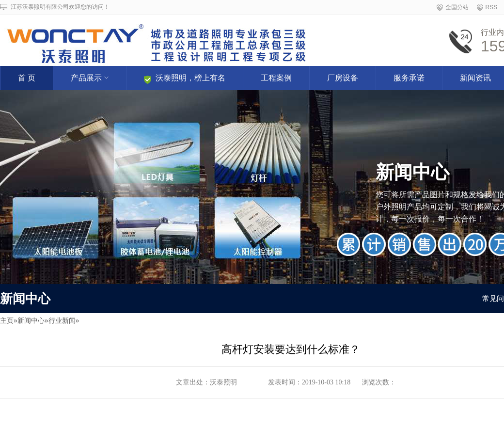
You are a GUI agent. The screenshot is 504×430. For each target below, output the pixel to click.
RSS (492, 7)
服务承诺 (409, 78)
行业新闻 (62, 320)
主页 (7, 320)
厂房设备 (343, 78)
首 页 (27, 78)
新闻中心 (31, 320)
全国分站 (457, 7)
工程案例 (276, 78)
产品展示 (90, 78)
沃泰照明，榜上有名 (185, 79)
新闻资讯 (475, 78)
